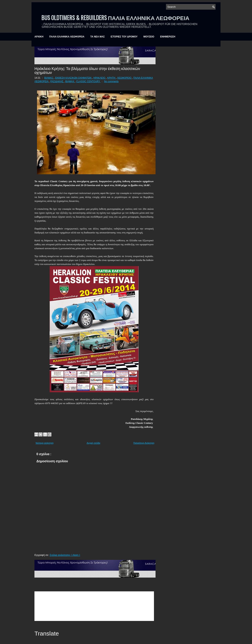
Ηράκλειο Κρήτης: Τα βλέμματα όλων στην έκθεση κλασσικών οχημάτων (87, 70)
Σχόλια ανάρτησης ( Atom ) (65, 555)
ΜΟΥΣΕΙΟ (149, 37)
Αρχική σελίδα (93, 443)
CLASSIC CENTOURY (88, 81)
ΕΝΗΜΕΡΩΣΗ (168, 37)
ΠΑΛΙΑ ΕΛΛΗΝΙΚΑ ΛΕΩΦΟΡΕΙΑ (67, 37)
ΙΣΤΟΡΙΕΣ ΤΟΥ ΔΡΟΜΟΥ (124, 37)
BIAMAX (70, 81)
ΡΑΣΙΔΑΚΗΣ (57, 81)
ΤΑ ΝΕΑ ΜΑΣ (98, 37)
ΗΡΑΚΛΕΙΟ (100, 78)
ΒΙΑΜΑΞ (49, 78)
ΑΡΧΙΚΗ (39, 37)
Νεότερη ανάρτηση (45, 443)
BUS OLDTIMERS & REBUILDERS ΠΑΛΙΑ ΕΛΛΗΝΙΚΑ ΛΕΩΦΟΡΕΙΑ (115, 18)
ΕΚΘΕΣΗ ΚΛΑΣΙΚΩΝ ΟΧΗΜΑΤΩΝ (74, 78)
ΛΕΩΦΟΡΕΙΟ (125, 78)
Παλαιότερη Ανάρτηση (144, 443)
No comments (111, 81)
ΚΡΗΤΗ (112, 78)
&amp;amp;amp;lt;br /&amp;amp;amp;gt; (94, 606)
